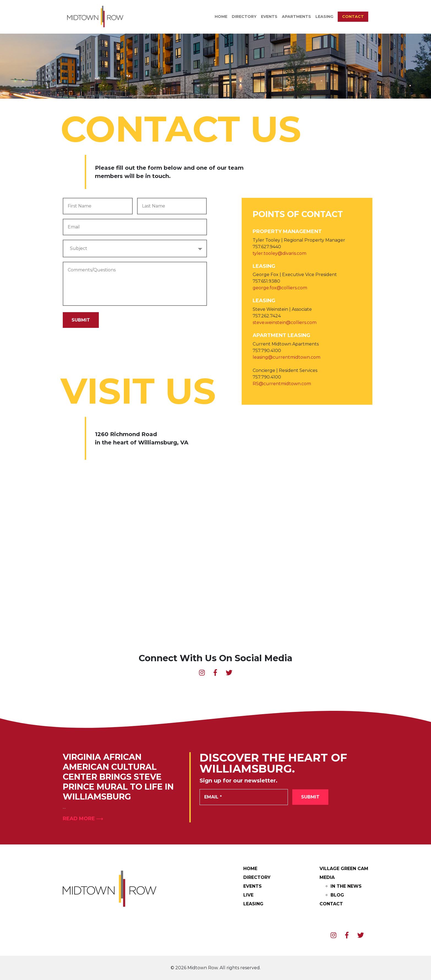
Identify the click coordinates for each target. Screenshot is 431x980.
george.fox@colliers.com (280, 288)
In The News (346, 886)
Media (327, 877)
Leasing (324, 17)
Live (248, 895)
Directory (244, 17)
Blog (337, 895)
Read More (83, 819)
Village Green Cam (344, 869)
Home (221, 17)
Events (269, 17)
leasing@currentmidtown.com (287, 357)
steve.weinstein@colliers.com (285, 322)
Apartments (296, 17)
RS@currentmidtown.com (282, 384)
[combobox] (135, 249)
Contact (353, 17)
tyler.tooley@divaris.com (279, 253)
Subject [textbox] (79, 248)
